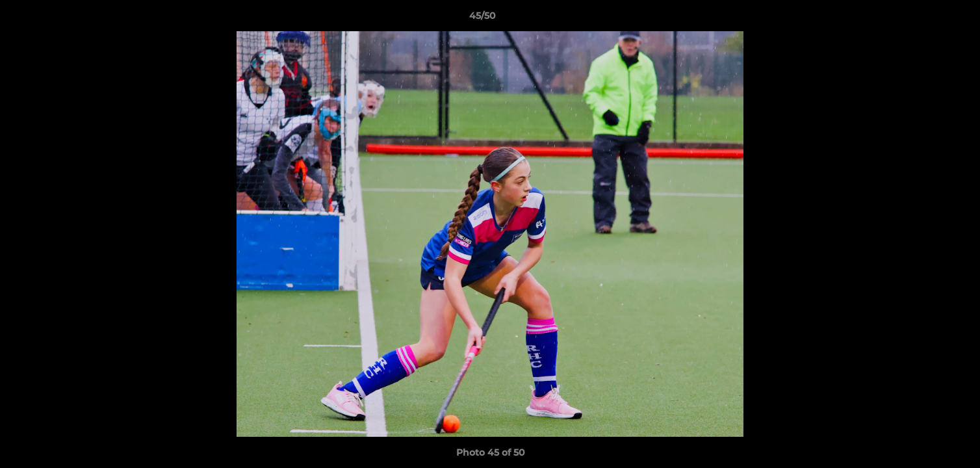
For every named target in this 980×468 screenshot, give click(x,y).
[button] (925, 19)
